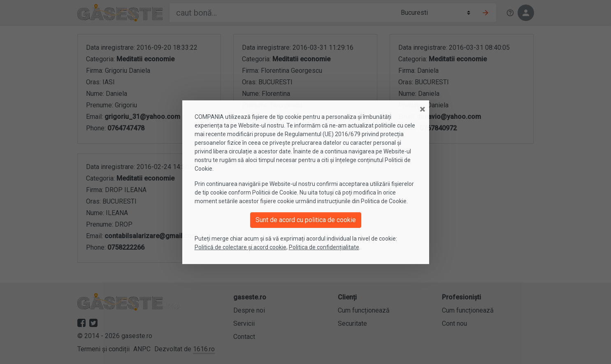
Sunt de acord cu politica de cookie (306, 220)
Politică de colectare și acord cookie (240, 247)
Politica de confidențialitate (324, 247)
